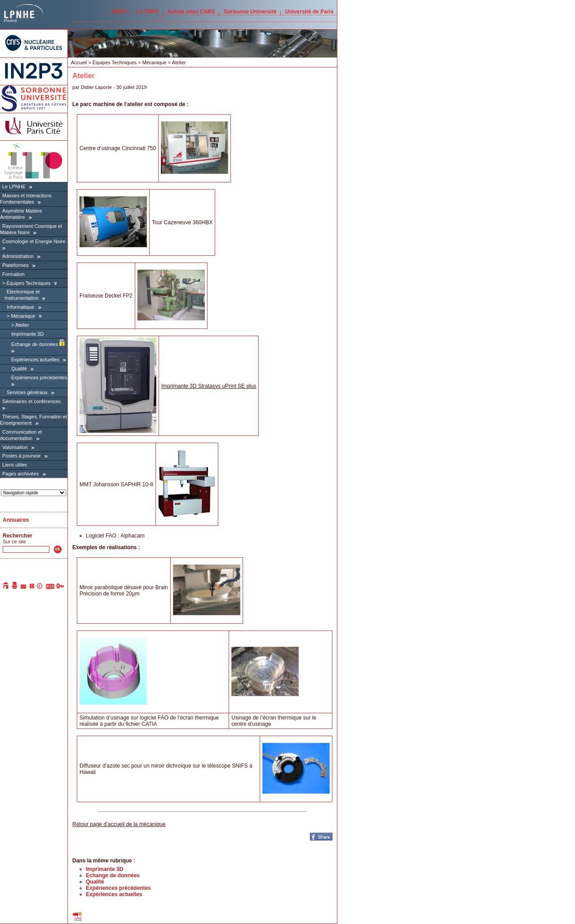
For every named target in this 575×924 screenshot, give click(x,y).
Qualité (19, 369)
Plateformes (15, 265)
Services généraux (27, 392)
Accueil (79, 62)
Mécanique (23, 316)
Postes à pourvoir (22, 456)
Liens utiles (15, 465)
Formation (13, 274)
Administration (18, 256)
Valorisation (15, 447)
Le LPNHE (14, 187)
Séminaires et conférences (31, 401)
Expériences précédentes (39, 378)
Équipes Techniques (28, 283)
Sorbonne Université (250, 12)
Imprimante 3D (27, 334)
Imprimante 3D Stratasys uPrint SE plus (209, 386)
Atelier (22, 325)
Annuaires (16, 520)
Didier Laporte (96, 87)
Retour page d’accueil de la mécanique (119, 824)
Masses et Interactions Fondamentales (26, 199)
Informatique (20, 307)
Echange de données (38, 344)
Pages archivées (20, 474)
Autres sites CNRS (191, 12)
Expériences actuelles (35, 360)
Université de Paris (310, 12)
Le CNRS (147, 12)
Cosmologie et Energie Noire (34, 241)
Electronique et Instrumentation (22, 295)
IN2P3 (120, 12)
